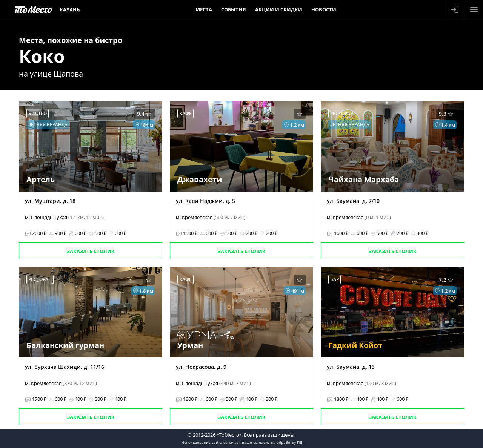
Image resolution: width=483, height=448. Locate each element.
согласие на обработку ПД (278, 442)
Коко (42, 56)
